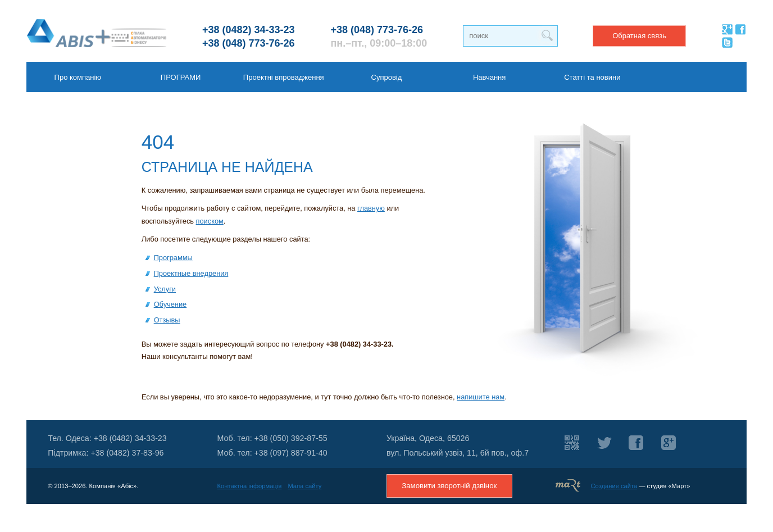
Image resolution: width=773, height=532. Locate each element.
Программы (173, 258)
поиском (210, 221)
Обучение (170, 304)
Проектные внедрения (191, 273)
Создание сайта (614, 486)
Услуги (165, 289)
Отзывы (167, 320)
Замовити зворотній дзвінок (449, 486)
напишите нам (481, 397)
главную (371, 208)
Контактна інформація (250, 486)
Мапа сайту (304, 486)
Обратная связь (639, 36)
